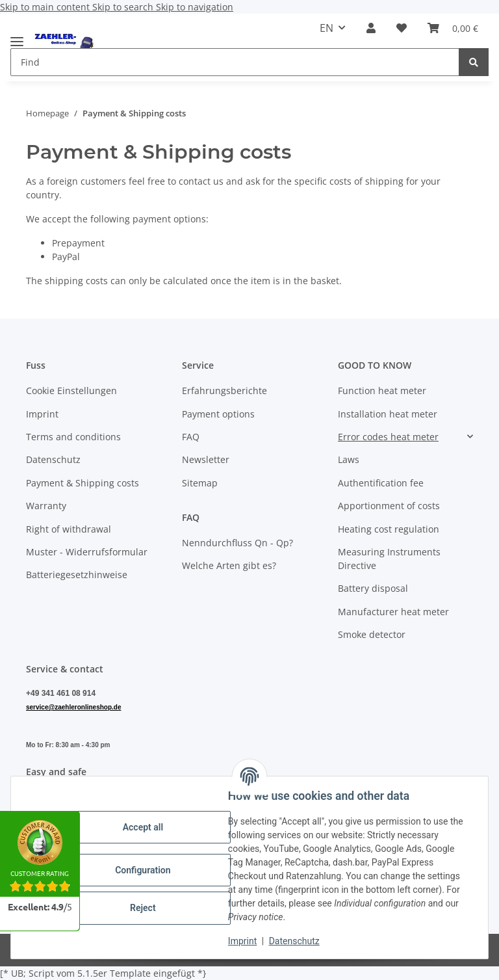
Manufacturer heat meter (393, 612)
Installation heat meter (388, 414)
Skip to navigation (195, 7)
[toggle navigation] (17, 36)
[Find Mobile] (235, 62)
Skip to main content (46, 7)
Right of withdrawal (69, 529)
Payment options (218, 414)
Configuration (143, 870)
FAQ (191, 437)
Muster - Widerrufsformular (87, 552)
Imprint (242, 941)
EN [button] (326, 28)
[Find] (474, 62)
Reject (143, 908)
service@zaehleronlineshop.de (73, 707)
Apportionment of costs (389, 506)
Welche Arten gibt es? (229, 565)
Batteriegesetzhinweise (77, 575)
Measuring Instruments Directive (389, 559)
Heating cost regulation (389, 529)
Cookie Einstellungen (71, 391)
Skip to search (124, 7)
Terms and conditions (73, 437)
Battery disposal (373, 588)
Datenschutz (294, 941)
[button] (371, 28)
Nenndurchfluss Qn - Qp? (237, 543)
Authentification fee (381, 483)
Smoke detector (372, 634)
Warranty (46, 506)
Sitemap (200, 483)
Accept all (143, 827)
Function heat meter (382, 391)
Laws (349, 459)
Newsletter (206, 459)
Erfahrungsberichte (224, 391)
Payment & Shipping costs (83, 483)
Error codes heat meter (388, 437)
